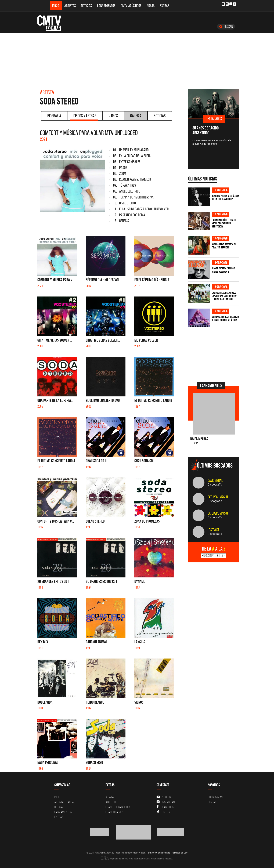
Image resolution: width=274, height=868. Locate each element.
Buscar (226, 27)
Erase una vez (114, 812)
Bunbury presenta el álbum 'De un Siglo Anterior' (225, 198)
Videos (113, 116)
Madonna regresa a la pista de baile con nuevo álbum (225, 318)
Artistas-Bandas (65, 802)
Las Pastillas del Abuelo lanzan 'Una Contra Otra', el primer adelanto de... (224, 296)
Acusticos (111, 802)
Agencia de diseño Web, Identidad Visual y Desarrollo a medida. (137, 859)
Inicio (56, 6)
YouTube (164, 797)
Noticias (86, 6)
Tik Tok (163, 812)
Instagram (166, 802)
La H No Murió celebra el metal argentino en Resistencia (224, 223)
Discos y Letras (84, 117)
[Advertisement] (137, 60)
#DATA (151, 6)
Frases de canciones (118, 807)
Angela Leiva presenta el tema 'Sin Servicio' (224, 246)
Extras (165, 6)
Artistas (70, 6)
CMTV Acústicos (131, 6)
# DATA (110, 797)
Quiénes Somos (216, 797)
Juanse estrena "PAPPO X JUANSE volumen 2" (223, 270)
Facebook (165, 807)
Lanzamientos (106, 6)
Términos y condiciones (158, 853)
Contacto (214, 802)
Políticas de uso (180, 853)
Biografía (54, 116)
